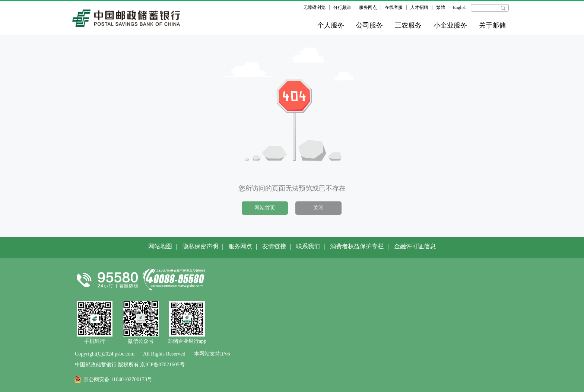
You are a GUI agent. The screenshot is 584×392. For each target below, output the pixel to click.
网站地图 (160, 246)
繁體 (441, 7)
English (460, 7)
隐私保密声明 (200, 246)
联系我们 (308, 246)
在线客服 (394, 7)
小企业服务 (450, 25)
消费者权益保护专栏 (357, 246)
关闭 (318, 208)
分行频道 (342, 7)
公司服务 (369, 25)
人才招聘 (419, 7)
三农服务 (408, 25)
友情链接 (274, 246)
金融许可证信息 (415, 246)
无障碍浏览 (314, 7)
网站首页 (265, 208)
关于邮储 (492, 25)
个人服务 (331, 25)
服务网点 (368, 7)
